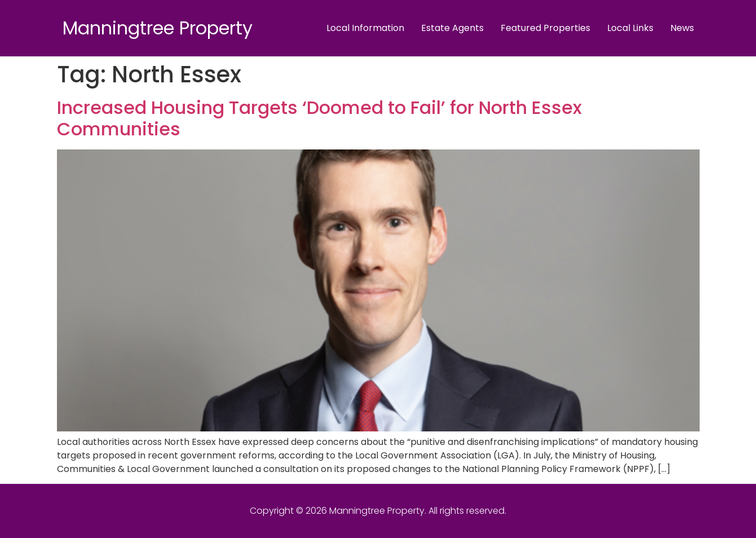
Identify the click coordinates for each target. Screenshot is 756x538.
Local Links (630, 28)
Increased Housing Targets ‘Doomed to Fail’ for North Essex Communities (319, 118)
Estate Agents (452, 28)
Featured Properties (545, 28)
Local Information (365, 28)
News (682, 28)
